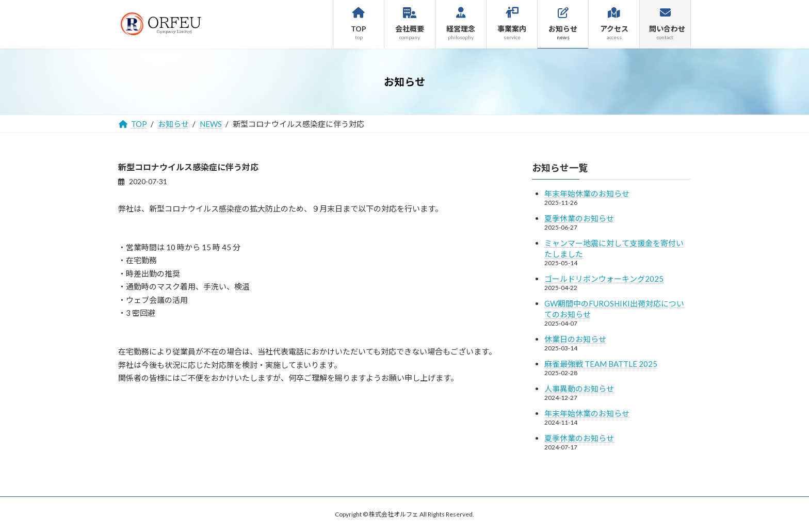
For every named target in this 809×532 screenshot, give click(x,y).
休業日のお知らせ (575, 339)
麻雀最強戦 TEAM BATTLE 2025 (601, 364)
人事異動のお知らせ (579, 389)
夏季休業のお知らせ (579, 218)
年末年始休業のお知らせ (587, 194)
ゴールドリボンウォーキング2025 (604, 279)
